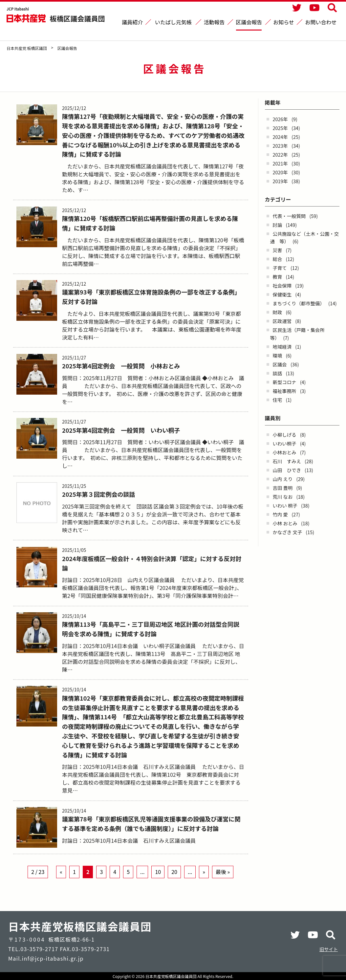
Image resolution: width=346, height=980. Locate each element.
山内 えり (283, 479)
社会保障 (282, 285)
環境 (278, 355)
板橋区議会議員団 (77, 18)
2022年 (280, 154)
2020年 (280, 172)
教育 (278, 277)
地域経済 (282, 347)
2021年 (280, 163)
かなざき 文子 (288, 532)
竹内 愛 (280, 514)
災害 (278, 250)
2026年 (280, 119)
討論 (278, 225)
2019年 (280, 181)
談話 (278, 373)
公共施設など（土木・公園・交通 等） (304, 237)
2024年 (280, 137)
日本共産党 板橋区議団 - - (27, 18)
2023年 (280, 146)
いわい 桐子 (285, 505)
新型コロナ (285, 382)
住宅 (278, 400)
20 (174, 883)
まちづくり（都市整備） (299, 303)
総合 (278, 259)
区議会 (280, 364)
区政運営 (282, 321)
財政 (278, 312)
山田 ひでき (287, 470)
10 (158, 883)
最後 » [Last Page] (223, 883)
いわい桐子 (285, 443)
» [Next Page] (204, 883)
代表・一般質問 (289, 216)
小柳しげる (285, 435)
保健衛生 (282, 294)
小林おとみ (285, 452)
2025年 (280, 128)
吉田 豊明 (283, 488)
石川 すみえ (287, 461)
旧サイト (329, 949)
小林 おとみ (285, 523)
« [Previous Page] (61, 883)
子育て (280, 268)
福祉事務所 (285, 391)
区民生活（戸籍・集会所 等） (300, 334)
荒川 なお (283, 497)
